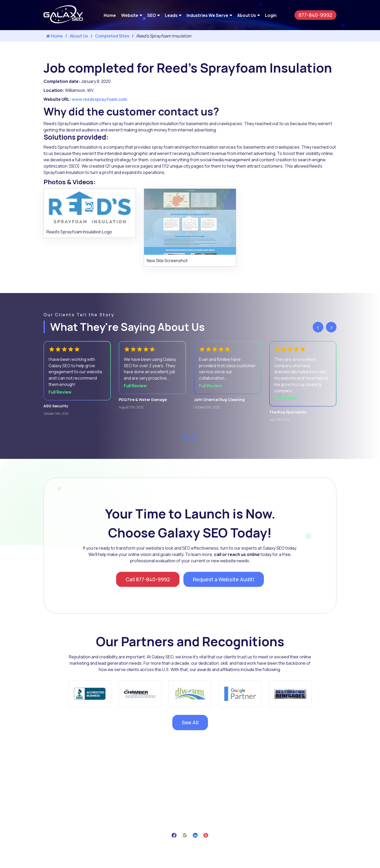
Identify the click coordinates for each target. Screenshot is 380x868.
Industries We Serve (207, 15)
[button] (186, 438)
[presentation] (318, 327)
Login (271, 15)
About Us (247, 15)
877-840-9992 (315, 15)
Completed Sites (112, 36)
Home (110, 15)
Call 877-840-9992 (147, 580)
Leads (171, 15)
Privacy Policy (188, 848)
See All (190, 724)
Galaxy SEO (201, 861)
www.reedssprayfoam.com (99, 99)
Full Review (60, 393)
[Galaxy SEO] (63, 22)
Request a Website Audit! (225, 580)
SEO (152, 15)
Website (130, 15)
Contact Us (215, 848)
